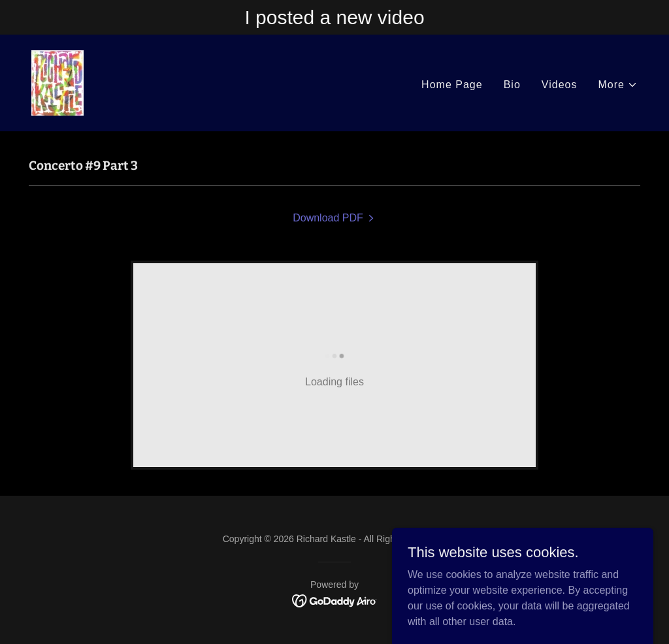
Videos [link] (560, 85)
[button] (618, 85)
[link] (57, 82)
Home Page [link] (452, 85)
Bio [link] (512, 85)
